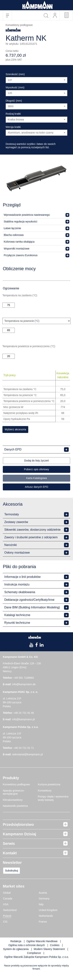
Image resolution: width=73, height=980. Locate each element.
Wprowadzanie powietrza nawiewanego (27, 215)
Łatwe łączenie (12, 228)
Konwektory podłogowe (16, 784)
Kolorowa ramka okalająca (19, 242)
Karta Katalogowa (37, 478)
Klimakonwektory (13, 800)
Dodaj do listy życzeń (36, 461)
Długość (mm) (14, 101)
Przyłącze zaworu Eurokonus (21, 255)
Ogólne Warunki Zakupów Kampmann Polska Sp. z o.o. (37, 957)
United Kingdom (48, 910)
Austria (43, 893)
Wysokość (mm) (15, 87)
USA (6, 904)
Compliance (34, 953)
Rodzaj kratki (13, 114)
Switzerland (10, 910)
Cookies (55, 945)
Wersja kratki (13, 127)
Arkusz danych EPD (37, 487)
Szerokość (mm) (15, 74)
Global (7, 893)
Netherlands (46, 916)
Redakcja (16, 941)
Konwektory (45, 791)
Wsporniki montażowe (17, 249)
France (43, 922)
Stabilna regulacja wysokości (20, 222)
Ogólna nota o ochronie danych (27, 945)
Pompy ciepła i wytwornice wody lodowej (53, 798)
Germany (44, 899)
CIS (5, 922)
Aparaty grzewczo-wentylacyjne (14, 792)
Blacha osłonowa (14, 235)
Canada (8, 899)
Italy (41, 904)
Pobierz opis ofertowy (36, 469)
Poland (7, 916)
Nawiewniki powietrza (15, 806)
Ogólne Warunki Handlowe (42, 941)
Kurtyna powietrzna (49, 784)
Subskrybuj (12, 871)
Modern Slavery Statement (49, 949)
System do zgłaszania (16, 949)
